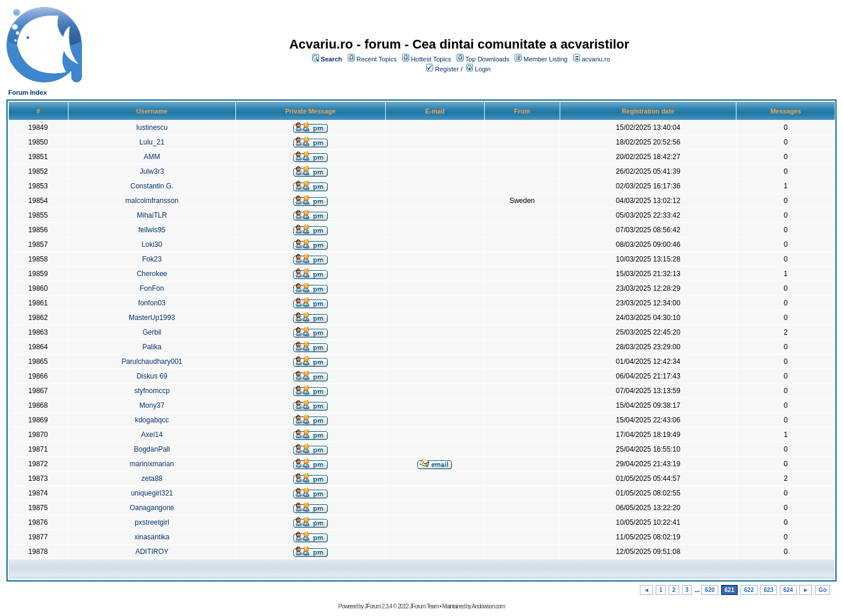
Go (823, 590)
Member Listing (545, 59)
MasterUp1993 (152, 318)
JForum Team (424, 606)
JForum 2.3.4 (378, 606)
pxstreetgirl (152, 522)
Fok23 (152, 259)
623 (768, 590)
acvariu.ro (596, 59)
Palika (152, 347)
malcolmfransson (152, 201)
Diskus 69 (152, 376)
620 (710, 590)
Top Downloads (487, 59)
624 (788, 590)
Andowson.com (488, 606)
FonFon (152, 288)
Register (447, 69)
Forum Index (28, 92)
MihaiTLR (152, 215)
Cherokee (152, 274)
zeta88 (152, 479)
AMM (152, 157)
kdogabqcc (152, 420)
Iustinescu (152, 128)
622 (749, 590)
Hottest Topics (431, 59)
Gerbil (152, 332)
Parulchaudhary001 (152, 362)
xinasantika (152, 537)
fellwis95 (152, 230)
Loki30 (152, 245)
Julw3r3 (152, 171)
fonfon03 (152, 303)
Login (483, 69)
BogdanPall (152, 449)
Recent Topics (377, 59)
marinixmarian (152, 464)
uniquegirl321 (152, 493)
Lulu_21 (152, 142)
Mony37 (152, 405)
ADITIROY (152, 552)
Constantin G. (152, 186)
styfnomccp (152, 391)
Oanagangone (152, 508)
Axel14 (152, 435)
